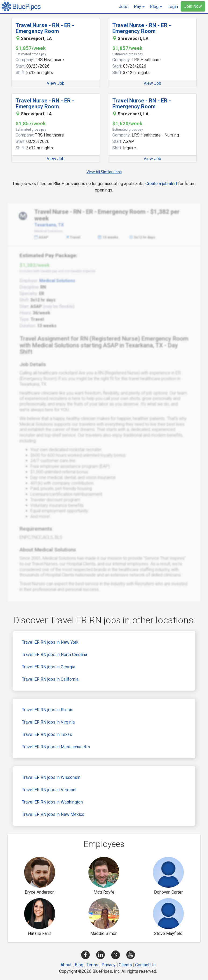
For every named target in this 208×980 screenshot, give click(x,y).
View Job (56, 83)
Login (173, 7)
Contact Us (145, 965)
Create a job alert (161, 184)
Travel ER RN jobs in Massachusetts (56, 747)
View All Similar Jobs (104, 172)
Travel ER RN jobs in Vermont (49, 790)
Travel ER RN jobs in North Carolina (55, 655)
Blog (79, 965)
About (66, 965)
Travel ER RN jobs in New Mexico (53, 814)
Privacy (109, 965)
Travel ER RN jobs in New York (50, 642)
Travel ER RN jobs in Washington (52, 802)
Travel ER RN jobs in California (50, 679)
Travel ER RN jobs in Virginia (48, 722)
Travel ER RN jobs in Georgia (49, 667)
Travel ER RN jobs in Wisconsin (51, 777)
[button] (139, 7)
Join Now (193, 6)
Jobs (124, 7)
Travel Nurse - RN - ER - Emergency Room (45, 28)
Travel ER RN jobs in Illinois (48, 710)
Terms (92, 965)
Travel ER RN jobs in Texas (47, 734)
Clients (125, 965)
